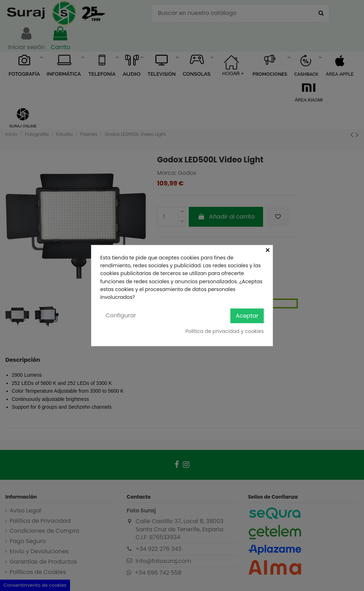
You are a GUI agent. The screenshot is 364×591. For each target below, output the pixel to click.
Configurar (121, 315)
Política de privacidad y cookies (225, 331)
